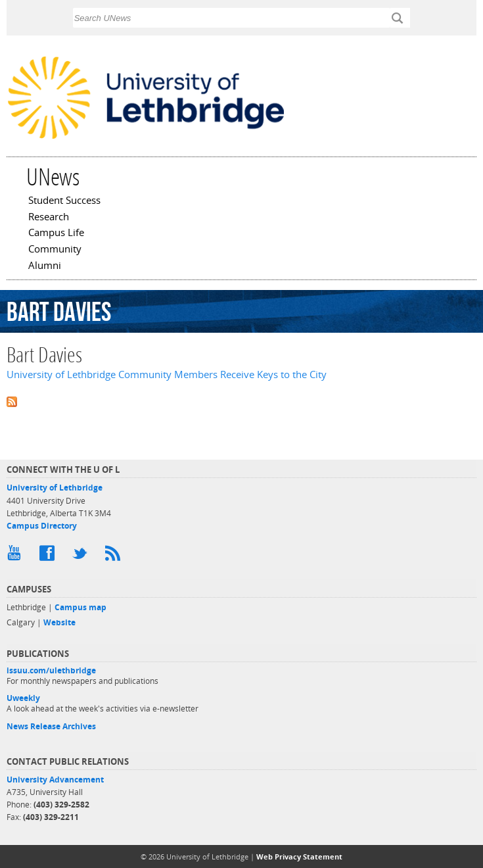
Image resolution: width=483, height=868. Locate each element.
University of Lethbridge (55, 488)
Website (59, 622)
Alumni (45, 266)
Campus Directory (42, 526)
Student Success (64, 201)
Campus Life (56, 233)
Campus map (80, 607)
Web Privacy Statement (299, 856)
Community (55, 250)
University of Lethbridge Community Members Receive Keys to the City (167, 374)
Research (49, 218)
